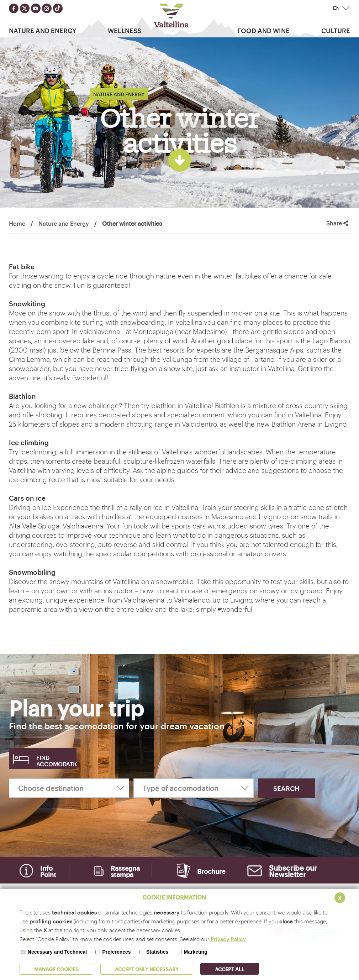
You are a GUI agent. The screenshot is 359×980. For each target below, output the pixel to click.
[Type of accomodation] (194, 788)
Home (17, 223)
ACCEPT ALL (230, 969)
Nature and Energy (64, 223)
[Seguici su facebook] (14, 8)
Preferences (116, 952)
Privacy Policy (228, 939)
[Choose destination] (69, 788)
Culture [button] (336, 30)
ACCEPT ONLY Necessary (147, 969)
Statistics (157, 952)
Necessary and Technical (57, 952)
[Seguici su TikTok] (58, 8)
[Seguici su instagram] (47, 8)
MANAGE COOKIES (56, 969)
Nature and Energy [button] (43, 30)
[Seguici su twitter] (25, 8)
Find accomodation (56, 761)
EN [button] (336, 8)
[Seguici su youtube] (36, 8)
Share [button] (337, 223)
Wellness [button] (125, 30)
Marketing (196, 952)
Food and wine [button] (263, 30)
